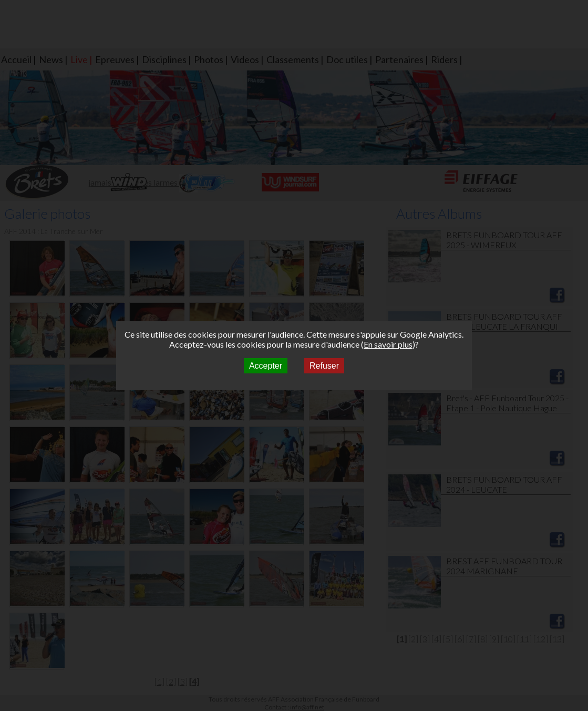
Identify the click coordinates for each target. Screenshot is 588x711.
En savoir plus (388, 344)
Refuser (324, 366)
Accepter (266, 366)
